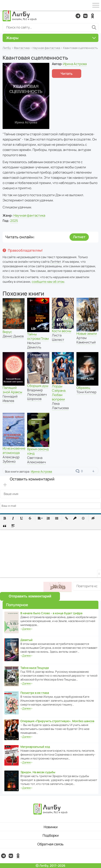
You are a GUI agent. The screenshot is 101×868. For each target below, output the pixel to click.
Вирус (7, 332)
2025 (14, 221)
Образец (83, 388)
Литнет (79, 237)
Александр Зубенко (11, 459)
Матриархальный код (35, 747)
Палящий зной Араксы (12, 390)
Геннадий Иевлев (10, 399)
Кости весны (62, 331)
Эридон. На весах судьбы (38, 772)
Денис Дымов (13, 336)
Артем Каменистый (86, 340)
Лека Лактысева (60, 406)
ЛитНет (55, 262)
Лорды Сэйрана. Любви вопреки (59, 393)
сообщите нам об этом (48, 282)
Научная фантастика (46, 48)
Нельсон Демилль (34, 345)
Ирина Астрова (75, 64)
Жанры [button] (51, 38)
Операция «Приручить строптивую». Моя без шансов (57, 721)
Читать (67, 74)
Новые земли (87, 334)
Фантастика (22, 48)
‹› (26, 629)
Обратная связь (50, 844)
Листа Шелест (58, 337)
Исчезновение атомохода (14, 451)
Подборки (51, 835)
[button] (5, 518)
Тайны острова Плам (38, 336)
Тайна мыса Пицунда (35, 668)
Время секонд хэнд (38, 451)
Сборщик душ (38, 386)
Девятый (26, 640)
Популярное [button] (17, 605)
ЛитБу (7, 48)
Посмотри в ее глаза (35, 693)
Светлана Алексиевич (36, 460)
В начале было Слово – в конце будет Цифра (51, 613)
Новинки (51, 827)
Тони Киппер (86, 392)
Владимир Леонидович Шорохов (37, 394)
